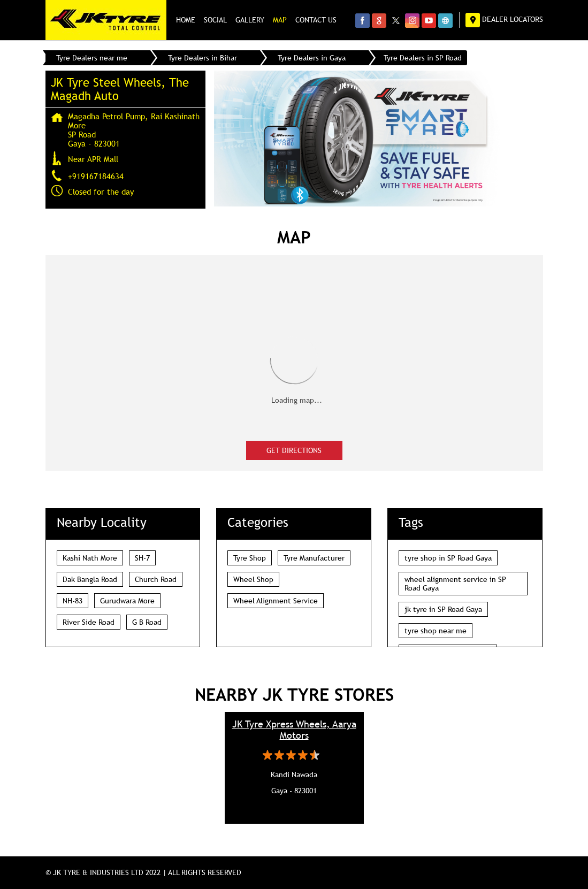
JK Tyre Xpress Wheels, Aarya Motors (294, 730)
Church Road (156, 579)
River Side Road (89, 622)
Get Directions (294, 450)
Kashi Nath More (90, 558)
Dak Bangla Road (90, 579)
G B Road (147, 622)
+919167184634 (96, 176)
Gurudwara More (127, 601)
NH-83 (72, 601)
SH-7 (142, 558)
